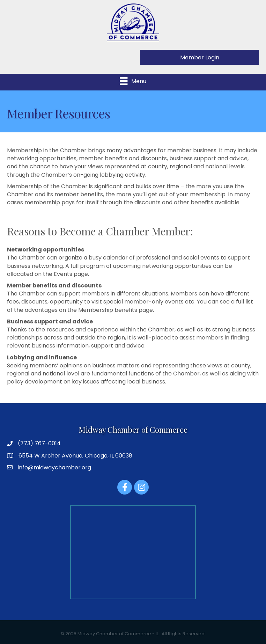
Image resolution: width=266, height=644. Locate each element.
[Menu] (133, 81)
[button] (199, 57)
